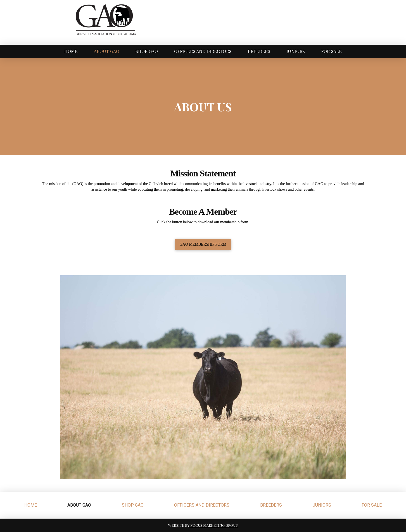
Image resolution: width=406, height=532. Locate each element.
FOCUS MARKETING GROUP (214, 525)
